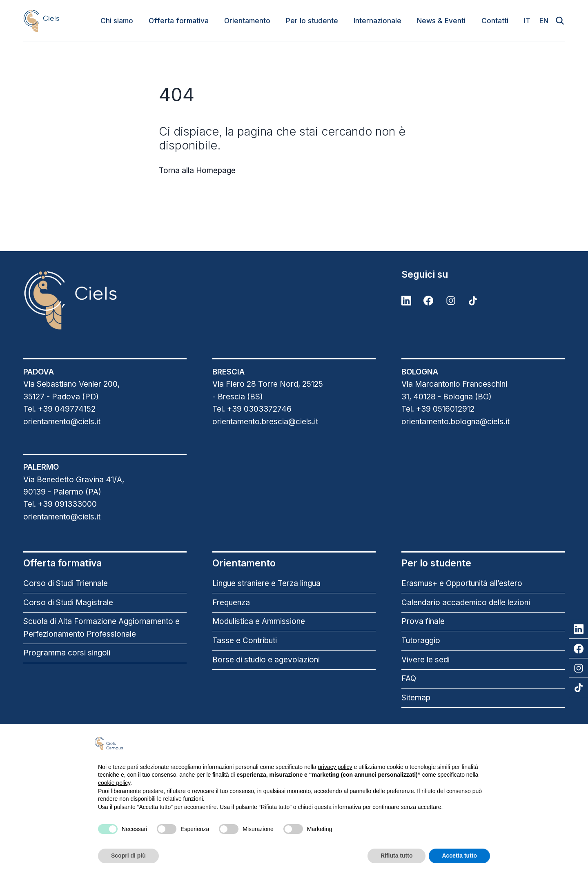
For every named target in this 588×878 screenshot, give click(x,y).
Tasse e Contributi (245, 641)
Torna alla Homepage (197, 170)
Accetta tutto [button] (459, 856)
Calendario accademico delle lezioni (466, 603)
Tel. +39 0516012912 (438, 409)
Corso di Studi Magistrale (68, 603)
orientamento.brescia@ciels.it (265, 422)
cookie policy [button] (114, 783)
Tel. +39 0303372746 (252, 409)
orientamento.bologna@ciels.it (455, 422)
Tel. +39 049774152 (59, 409)
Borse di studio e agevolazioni (266, 660)
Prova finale (423, 621)
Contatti (495, 21)
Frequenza (231, 603)
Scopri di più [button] (128, 856)
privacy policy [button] (335, 767)
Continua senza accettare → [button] (449, 743)
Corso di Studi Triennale (66, 583)
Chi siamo (117, 21)
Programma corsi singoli (67, 653)
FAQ (409, 679)
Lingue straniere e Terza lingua (266, 583)
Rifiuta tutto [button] (397, 856)
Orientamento (247, 21)
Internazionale (378, 21)
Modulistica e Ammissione (259, 621)
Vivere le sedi (425, 660)
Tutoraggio (421, 641)
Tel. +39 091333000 (60, 504)
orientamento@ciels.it (62, 422)
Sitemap (416, 698)
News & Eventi (441, 21)
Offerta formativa (179, 21)
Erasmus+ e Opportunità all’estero (462, 583)
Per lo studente (312, 21)
